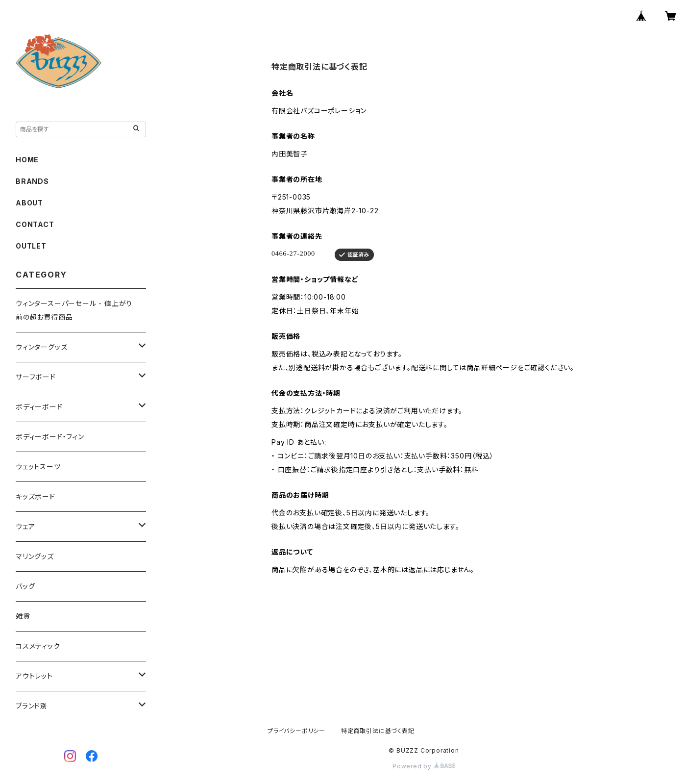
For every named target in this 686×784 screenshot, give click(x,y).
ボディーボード (39, 407)
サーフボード (36, 377)
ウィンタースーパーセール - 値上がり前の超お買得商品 (74, 310)
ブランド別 (32, 706)
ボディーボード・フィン (50, 437)
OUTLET (31, 246)
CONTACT (35, 224)
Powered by (424, 766)
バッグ (25, 586)
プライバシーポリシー (296, 731)
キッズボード (36, 496)
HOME (27, 160)
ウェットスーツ (38, 467)
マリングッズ (35, 556)
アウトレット (34, 676)
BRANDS (32, 181)
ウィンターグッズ (41, 347)
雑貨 (23, 616)
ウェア (25, 526)
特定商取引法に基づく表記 (378, 731)
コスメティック (38, 646)
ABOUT (29, 203)
